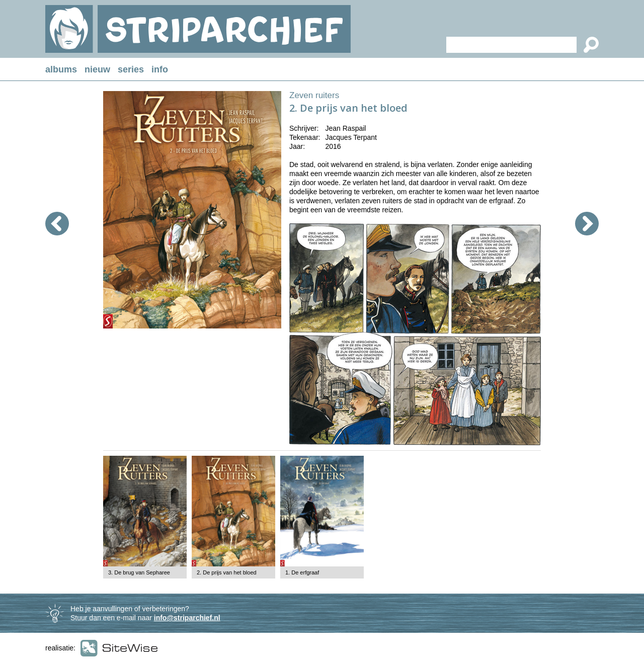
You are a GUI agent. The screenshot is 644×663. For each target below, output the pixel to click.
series (131, 69)
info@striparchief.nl (187, 618)
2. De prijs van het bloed (227, 572)
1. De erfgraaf (302, 572)
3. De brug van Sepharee (139, 572)
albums (61, 69)
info (160, 69)
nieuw (97, 69)
